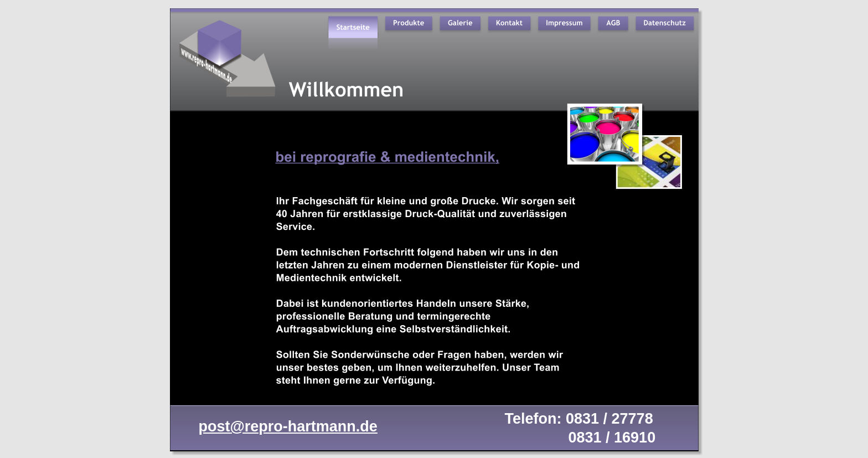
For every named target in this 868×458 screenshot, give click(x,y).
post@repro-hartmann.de (288, 426)
